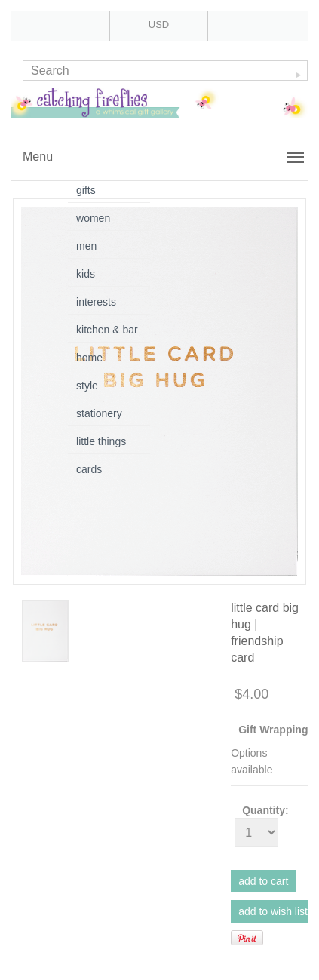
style (87, 386)
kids (86, 274)
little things (101, 441)
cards (89, 469)
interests (96, 302)
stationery (99, 413)
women (93, 218)
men (86, 246)
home (89, 358)
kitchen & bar (107, 330)
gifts (86, 190)
